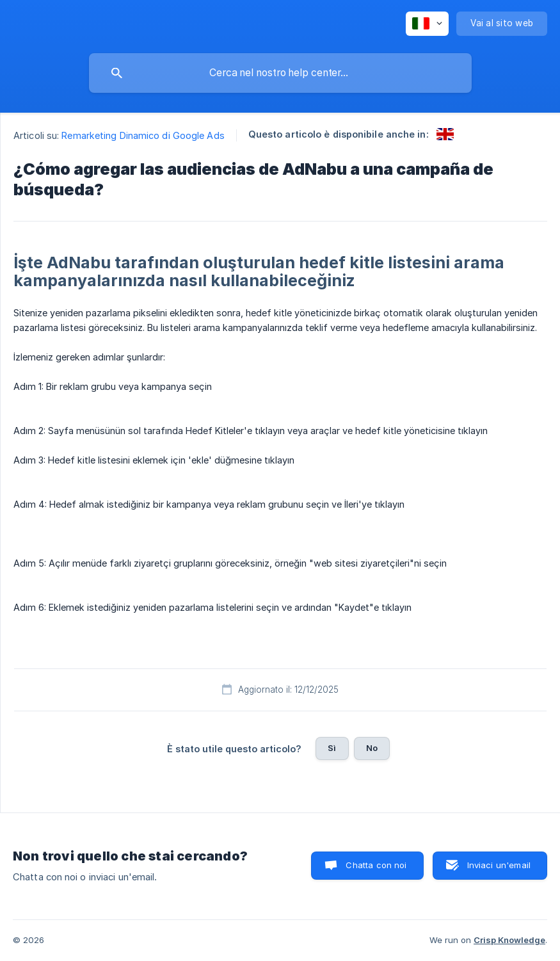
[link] (445, 134)
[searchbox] (280, 73)
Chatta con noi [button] (376, 865)
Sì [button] (332, 748)
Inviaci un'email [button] (499, 865)
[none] (427, 24)
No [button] (372, 748)
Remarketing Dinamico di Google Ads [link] (143, 135)
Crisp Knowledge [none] (509, 940)
